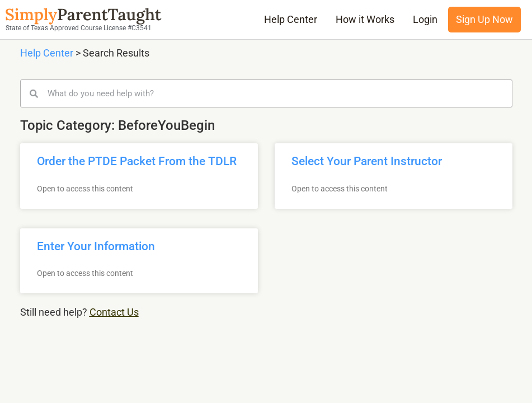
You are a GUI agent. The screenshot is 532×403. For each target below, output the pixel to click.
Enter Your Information (96, 246)
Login (425, 20)
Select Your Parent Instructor (367, 161)
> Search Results (111, 53)
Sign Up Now (484, 20)
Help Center (291, 20)
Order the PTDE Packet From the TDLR (137, 161)
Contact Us (114, 312)
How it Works (365, 20)
